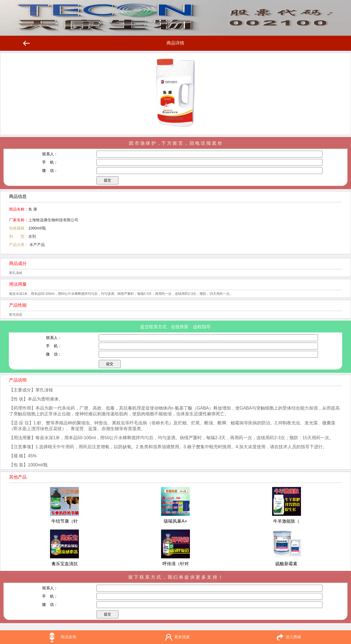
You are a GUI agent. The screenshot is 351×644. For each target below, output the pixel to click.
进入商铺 (293, 637)
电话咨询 (68, 637)
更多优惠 (182, 637)
